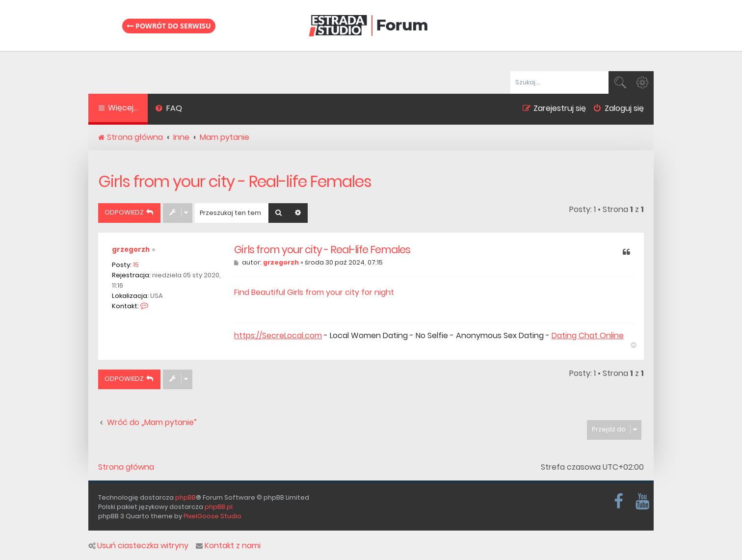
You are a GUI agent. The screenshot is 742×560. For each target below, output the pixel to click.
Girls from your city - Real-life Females (235, 181)
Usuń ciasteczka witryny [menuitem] (138, 546)
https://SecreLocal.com (278, 336)
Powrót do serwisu (169, 26)
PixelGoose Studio (212, 516)
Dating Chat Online (588, 336)
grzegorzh (131, 250)
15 (136, 265)
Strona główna (126, 467)
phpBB (185, 497)
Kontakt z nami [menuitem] (228, 546)
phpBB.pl (219, 507)
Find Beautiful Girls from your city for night (314, 292)
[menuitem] (169, 109)
